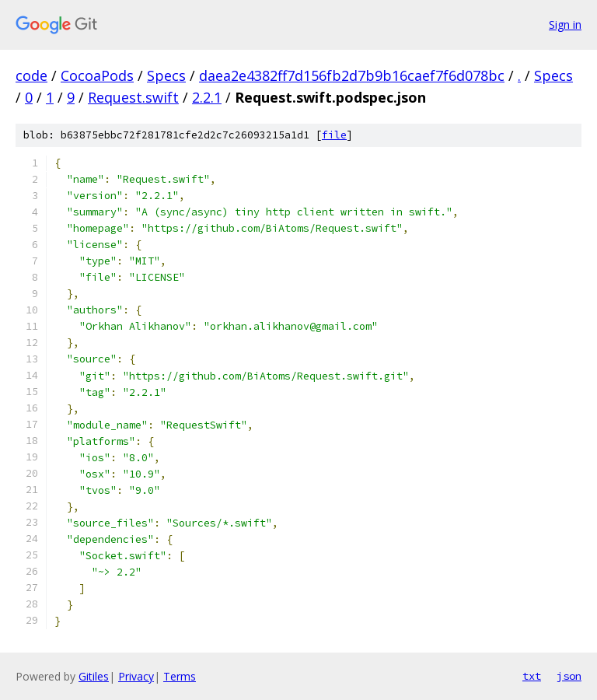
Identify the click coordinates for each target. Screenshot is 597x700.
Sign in (565, 24)
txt (532, 676)
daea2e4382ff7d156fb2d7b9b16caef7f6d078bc (352, 75)
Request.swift (133, 97)
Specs (166, 75)
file (334, 135)
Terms (180, 676)
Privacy (136, 676)
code (31, 75)
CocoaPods (97, 75)
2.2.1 (207, 97)
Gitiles (94, 676)
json (569, 676)
